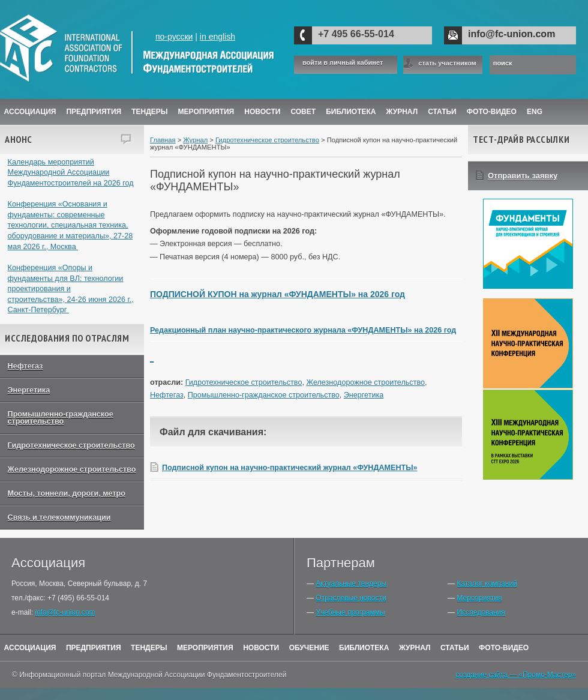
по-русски (174, 37)
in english (217, 37)
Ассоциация (30, 112)
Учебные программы (350, 612)
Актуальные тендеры (351, 584)
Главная (163, 140)
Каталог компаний (487, 584)
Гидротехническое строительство (71, 445)
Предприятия (94, 112)
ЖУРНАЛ (402, 112)
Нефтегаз (25, 366)
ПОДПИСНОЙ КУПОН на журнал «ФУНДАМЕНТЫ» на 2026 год (277, 294)
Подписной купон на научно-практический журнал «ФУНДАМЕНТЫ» (290, 468)
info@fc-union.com (511, 34)
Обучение (309, 648)
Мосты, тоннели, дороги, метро (67, 493)
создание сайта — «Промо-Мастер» (516, 675)
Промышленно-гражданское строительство (61, 418)
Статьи (442, 112)
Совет (303, 112)
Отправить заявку (523, 176)
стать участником (447, 63)
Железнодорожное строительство (72, 469)
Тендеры (149, 112)
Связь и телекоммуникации (59, 517)
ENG (535, 112)
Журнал (195, 140)
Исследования (481, 612)
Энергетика (29, 390)
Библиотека (351, 112)
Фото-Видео (492, 112)
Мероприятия (206, 112)
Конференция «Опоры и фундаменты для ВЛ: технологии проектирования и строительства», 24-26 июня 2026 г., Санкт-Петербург (71, 289)
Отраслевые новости (351, 598)
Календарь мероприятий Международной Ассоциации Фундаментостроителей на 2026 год (71, 173)
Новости (262, 112)
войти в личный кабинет (343, 63)
